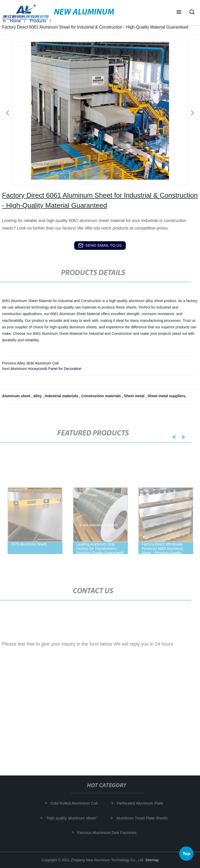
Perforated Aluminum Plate (142, 803)
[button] (179, 12)
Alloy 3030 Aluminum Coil (38, 363)
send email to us (100, 245)
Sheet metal (135, 396)
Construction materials (102, 396)
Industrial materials (62, 396)
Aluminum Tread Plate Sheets (144, 818)
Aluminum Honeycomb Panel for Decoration (46, 369)
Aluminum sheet (17, 396)
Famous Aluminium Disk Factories (109, 833)
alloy (38, 396)
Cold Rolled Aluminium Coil (76, 803)
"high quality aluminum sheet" (74, 818)
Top (186, 852)
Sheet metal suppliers (166, 396)
